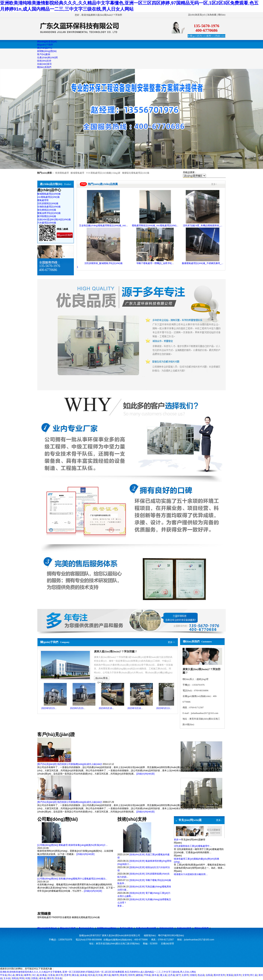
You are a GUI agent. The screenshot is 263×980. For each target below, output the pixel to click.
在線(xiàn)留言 (184, 928)
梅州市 (115, 975)
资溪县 (230, 975)
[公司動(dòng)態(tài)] (48, 845)
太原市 (185, 975)
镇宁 (178, 975)
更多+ (214, 184)
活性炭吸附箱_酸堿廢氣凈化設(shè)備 (103, 263)
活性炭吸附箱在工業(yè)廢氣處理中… (193, 846)
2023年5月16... (106, 708)
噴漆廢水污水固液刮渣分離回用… (191, 874)
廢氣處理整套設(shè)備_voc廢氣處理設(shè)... (155, 226)
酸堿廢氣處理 (77, 173)
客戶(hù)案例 (126, 928)
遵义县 (163, 975)
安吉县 (58, 978)
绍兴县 (91, 975)
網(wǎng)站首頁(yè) (47, 928)
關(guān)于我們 (68, 928)
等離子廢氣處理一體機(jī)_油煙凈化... (155, 263)
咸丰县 (42, 978)
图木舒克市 (219, 975)
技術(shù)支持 (166, 928)
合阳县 (209, 975)
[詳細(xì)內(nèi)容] (145, 774)
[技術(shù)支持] (137, 855)
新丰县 (155, 975)
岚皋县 (83, 975)
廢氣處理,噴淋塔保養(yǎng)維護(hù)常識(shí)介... (83, 845)
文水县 (7, 978)
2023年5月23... (49, 708)
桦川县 (107, 975)
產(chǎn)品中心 (86, 928)
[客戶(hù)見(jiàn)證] (47, 764)
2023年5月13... (164, 708)
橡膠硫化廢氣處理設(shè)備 (136, 173)
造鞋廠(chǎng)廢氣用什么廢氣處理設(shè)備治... (83, 879)
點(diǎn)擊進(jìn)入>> (102, 679)
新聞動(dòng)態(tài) (107, 928)
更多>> (171, 642)
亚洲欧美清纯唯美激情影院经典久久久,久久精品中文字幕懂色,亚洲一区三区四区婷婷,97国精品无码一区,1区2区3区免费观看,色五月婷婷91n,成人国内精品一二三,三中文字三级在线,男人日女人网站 (98, 972)
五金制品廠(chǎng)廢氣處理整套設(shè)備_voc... (104, 226)
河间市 (131, 975)
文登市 (246, 975)
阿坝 (22, 978)
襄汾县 (75, 975)
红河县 (99, 975)
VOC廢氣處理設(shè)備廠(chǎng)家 (103, 173)
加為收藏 (212, 15)
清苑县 (15, 978)
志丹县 (171, 975)
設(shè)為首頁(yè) (197, 15)
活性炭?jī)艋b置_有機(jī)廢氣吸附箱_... (203, 226)
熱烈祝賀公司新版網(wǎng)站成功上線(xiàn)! (80, 764)
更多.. (219, 820)
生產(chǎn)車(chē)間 (146, 928)
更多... (121, 906)
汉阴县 (34, 978)
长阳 (28, 978)
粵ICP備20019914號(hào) (171, 935)
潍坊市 (50, 978)
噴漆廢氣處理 (62, 173)
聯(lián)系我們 (201, 928)
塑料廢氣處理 (44, 917)
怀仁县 (254, 975)
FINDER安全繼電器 (61, 917)
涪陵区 (193, 975)
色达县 (201, 975)
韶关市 (238, 975)
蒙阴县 (139, 975)
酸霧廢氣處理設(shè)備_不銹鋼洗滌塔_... (203, 263)
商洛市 (123, 975)
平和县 (147, 975)
